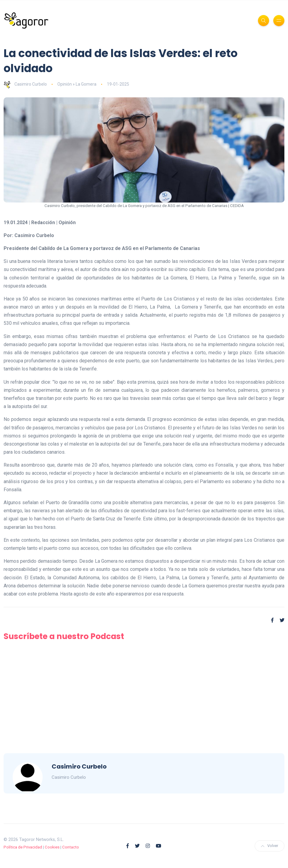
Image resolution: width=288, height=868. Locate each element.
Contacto (71, 847)
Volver (270, 846)
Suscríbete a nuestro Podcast (64, 636)
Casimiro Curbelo (25, 84)
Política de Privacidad (23, 847)
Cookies (52, 847)
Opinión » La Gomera (77, 84)
